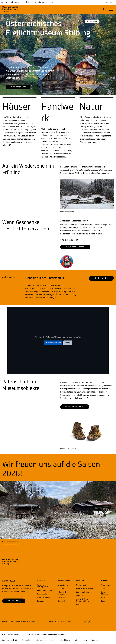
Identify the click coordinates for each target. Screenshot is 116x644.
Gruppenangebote (43, 598)
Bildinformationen (68, 212)
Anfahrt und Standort (45, 590)
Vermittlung (62, 598)
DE (107, 2)
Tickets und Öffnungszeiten (42, 586)
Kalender (61, 589)
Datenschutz (27, 640)
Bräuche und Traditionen (85, 589)
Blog (28, 2)
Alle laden (68, 343)
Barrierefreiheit (42, 594)
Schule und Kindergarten (62, 593)
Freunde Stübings (105, 593)
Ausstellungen (63, 585)
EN (111, 2)
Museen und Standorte (11, 2)
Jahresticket (41, 2)
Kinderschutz (41, 640)
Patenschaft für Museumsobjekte (83, 600)
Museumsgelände (83, 585)
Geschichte (105, 585)
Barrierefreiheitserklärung (60, 640)
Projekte (79, 596)
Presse (55, 2)
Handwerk (61, 601)
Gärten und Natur (83, 592)
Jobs (76, 640)
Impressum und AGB (10, 640)
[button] (103, 9)
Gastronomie (42, 601)
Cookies (95, 640)
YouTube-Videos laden (54, 343)
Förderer (104, 598)
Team (103, 589)
